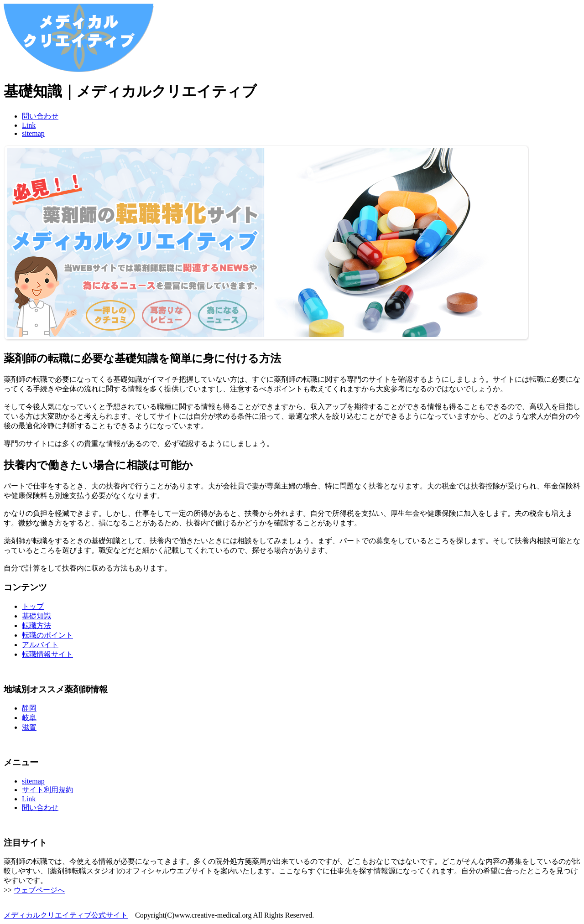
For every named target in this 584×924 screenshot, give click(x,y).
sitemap (33, 133)
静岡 (29, 708)
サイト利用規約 (47, 790)
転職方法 (36, 626)
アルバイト (40, 645)
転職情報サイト (47, 654)
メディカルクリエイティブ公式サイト (66, 915)
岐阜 (29, 718)
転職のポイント (47, 635)
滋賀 (29, 727)
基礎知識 (36, 616)
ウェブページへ (39, 890)
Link (29, 125)
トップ (33, 606)
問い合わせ (40, 116)
